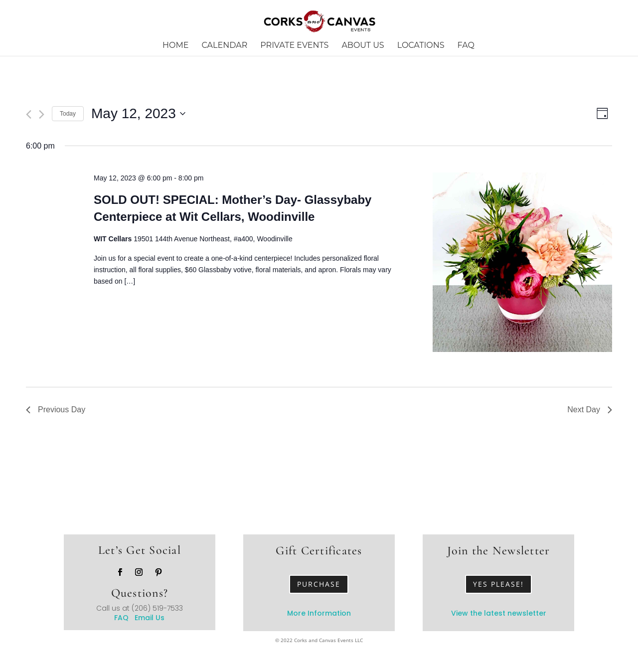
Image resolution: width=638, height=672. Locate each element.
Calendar (225, 46)
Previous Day (56, 410)
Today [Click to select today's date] (68, 114)
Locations (421, 46)
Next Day (590, 410)
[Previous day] (29, 114)
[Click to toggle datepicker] (138, 114)
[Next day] (42, 114)
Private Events (294, 46)
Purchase (319, 584)
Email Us (150, 618)
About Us (363, 46)
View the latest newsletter (499, 613)
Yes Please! (498, 584)
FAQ (466, 46)
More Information (319, 613)
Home (175, 46)
